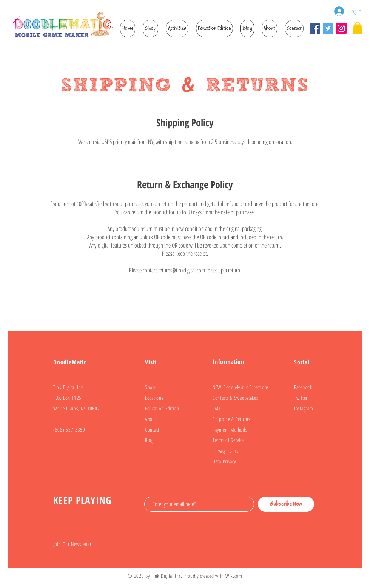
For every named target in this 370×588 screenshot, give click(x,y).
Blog (149, 440)
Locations (154, 398)
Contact (152, 429)
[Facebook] (315, 28)
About (151, 419)
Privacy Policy (226, 451)
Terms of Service (228, 440)
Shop (150, 387)
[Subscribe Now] (286, 504)
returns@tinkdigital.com (182, 270)
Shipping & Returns (231, 419)
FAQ (216, 408)
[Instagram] (341, 28)
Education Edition (162, 408)
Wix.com (234, 576)
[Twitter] (328, 28)
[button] (150, 29)
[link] (358, 28)
